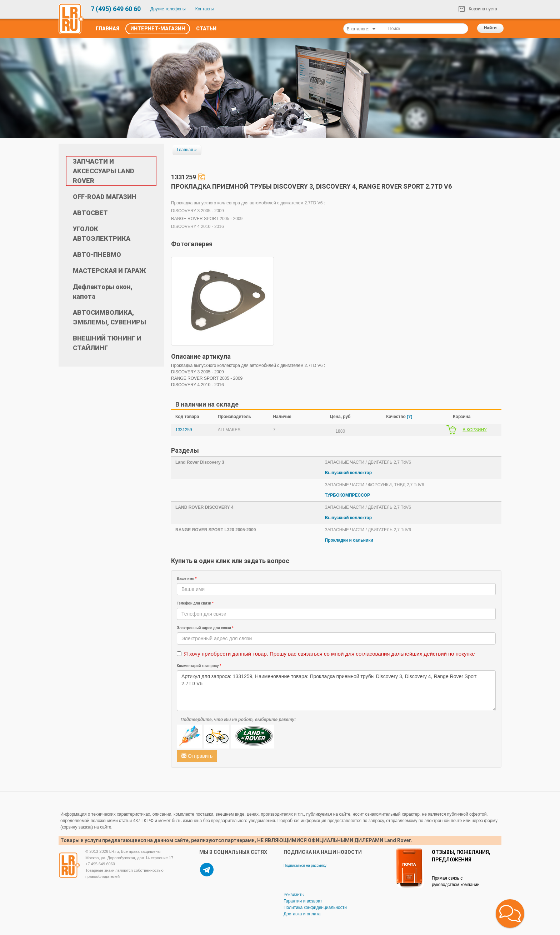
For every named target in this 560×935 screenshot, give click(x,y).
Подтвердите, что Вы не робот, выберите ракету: (238, 720)
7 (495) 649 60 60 (116, 9)
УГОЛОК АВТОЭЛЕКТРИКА (102, 234)
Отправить (197, 756)
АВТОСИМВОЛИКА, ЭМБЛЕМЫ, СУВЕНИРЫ (109, 317)
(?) (409, 417)
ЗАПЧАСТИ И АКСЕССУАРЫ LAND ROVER (104, 171)
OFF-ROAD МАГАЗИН (105, 197)
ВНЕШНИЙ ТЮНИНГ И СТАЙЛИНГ (107, 343)
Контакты (205, 9)
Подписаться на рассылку (305, 866)
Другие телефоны (168, 9)
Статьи (206, 29)
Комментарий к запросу (199, 666)
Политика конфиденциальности (315, 907)
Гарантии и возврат (303, 901)
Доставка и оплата (302, 914)
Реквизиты (294, 895)
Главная (107, 29)
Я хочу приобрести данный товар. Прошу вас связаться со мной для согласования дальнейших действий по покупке (329, 654)
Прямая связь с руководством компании (456, 881)
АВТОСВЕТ (90, 213)
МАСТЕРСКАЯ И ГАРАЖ (109, 271)
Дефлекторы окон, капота (103, 292)
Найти (490, 28)
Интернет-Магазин (158, 29)
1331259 (184, 430)
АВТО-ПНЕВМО (97, 255)
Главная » (187, 150)
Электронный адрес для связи (205, 628)
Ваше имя (187, 579)
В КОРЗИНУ (474, 430)
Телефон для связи (195, 603)
